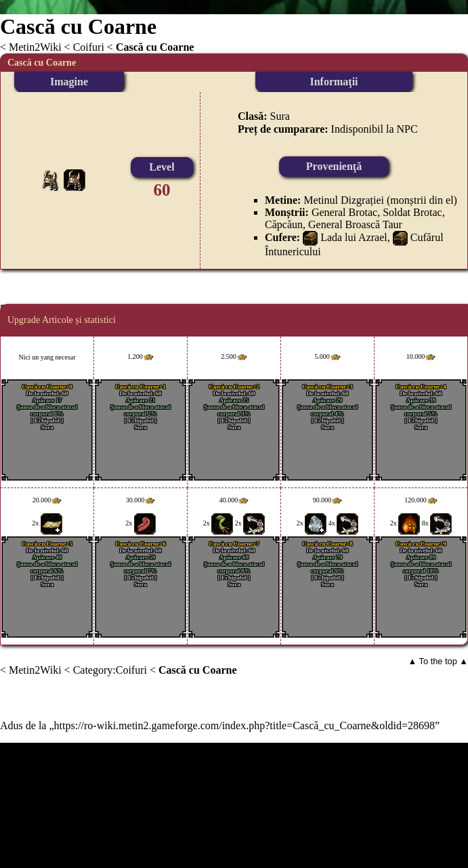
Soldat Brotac (412, 212)
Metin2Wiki (35, 47)
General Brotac (344, 212)
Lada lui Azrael (354, 237)
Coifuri (89, 47)
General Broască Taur (355, 224)
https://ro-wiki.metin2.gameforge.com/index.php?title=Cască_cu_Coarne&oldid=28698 (245, 725)
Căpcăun (284, 224)
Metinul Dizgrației (344, 200)
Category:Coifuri (110, 670)
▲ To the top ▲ (438, 661)
